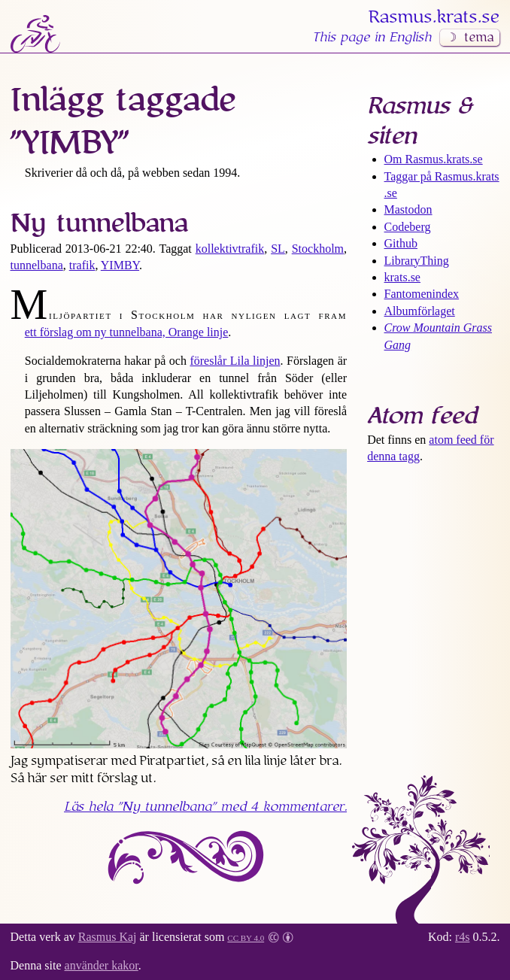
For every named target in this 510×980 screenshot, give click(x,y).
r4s (463, 937)
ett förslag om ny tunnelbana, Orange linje (127, 332)
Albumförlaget (420, 311)
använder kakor (102, 965)
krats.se (402, 277)
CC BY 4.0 (246, 937)
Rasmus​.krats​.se (434, 17)
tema (479, 38)
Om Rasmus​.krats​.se (434, 159)
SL (278, 249)
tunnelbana (37, 265)
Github (401, 243)
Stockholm (318, 249)
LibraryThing (417, 261)
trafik (82, 265)
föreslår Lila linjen (235, 361)
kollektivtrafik (230, 249)
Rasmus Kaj (108, 937)
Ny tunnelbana (99, 223)
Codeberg (408, 227)
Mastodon (408, 209)
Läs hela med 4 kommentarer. (205, 807)
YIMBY (120, 265)
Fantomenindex (422, 294)
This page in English (372, 38)
